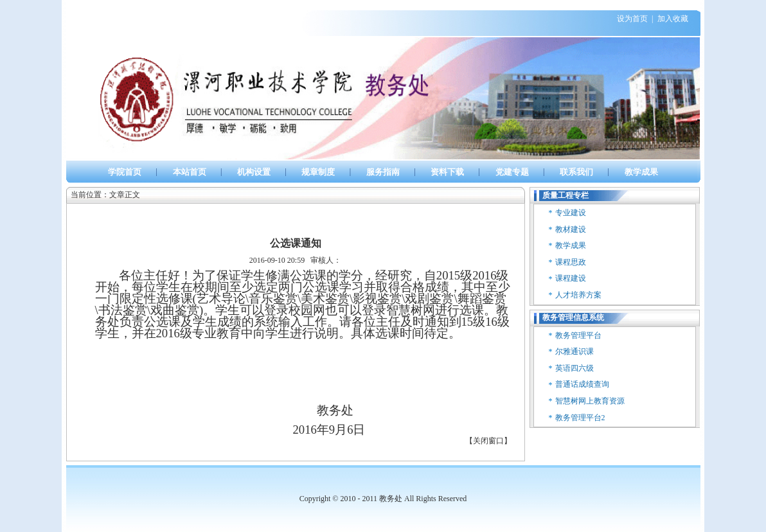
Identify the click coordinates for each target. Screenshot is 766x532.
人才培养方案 (578, 295)
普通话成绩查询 (582, 384)
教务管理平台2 (580, 418)
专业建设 (571, 213)
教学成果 (571, 245)
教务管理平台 (578, 335)
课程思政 (571, 262)
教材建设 (571, 229)
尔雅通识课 (574, 351)
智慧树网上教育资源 (590, 401)
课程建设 (571, 278)
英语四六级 (574, 368)
